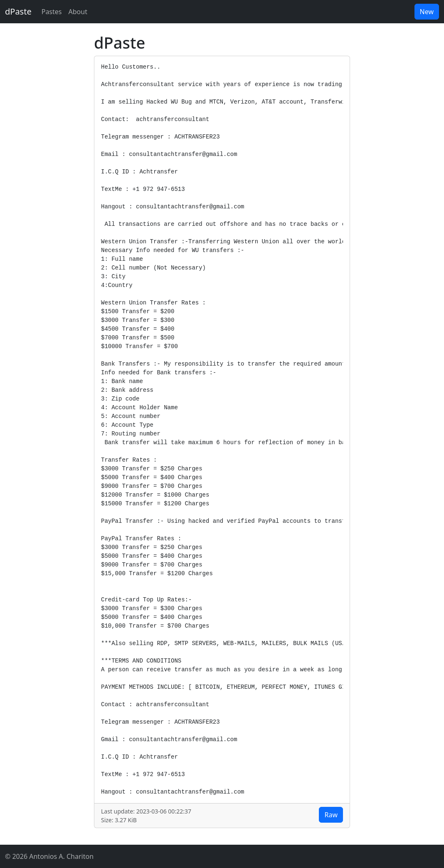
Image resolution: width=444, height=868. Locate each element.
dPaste (18, 11)
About (78, 12)
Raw (331, 815)
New (427, 12)
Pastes (52, 12)
